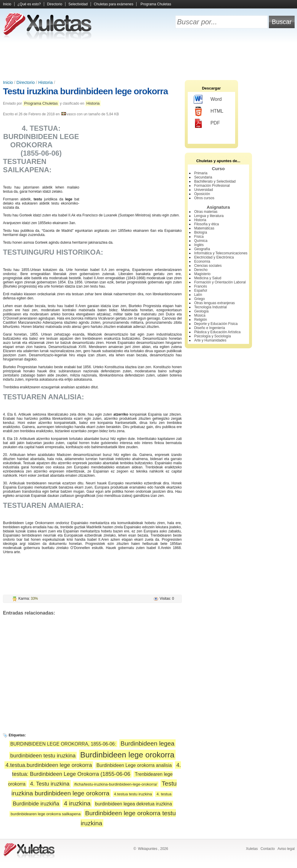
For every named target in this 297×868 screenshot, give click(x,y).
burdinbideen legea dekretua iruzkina (134, 804)
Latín (198, 295)
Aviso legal (286, 849)
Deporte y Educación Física (216, 324)
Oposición (202, 194)
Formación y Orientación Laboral (220, 282)
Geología (202, 311)
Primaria (201, 173)
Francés (201, 286)
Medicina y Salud (208, 278)
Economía (202, 261)
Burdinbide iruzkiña (36, 804)
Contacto (268, 849)
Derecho (201, 270)
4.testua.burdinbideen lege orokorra (49, 765)
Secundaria (203, 177)
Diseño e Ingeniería (210, 328)
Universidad (204, 190)
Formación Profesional (212, 186)
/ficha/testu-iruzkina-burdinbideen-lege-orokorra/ (116, 784)
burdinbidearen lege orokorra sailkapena (46, 814)
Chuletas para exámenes (114, 4)
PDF (207, 123)
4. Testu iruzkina (50, 784)
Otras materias (206, 212)
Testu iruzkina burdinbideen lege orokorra (85, 91)
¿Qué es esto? (29, 4)
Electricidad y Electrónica (214, 257)
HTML (209, 111)
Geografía (202, 249)
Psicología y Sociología (213, 336)
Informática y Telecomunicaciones (221, 253)
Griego (200, 299)
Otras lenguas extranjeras (215, 303)
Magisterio (202, 274)
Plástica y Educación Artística (217, 332)
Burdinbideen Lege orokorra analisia (134, 765)
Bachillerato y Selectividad (215, 181)
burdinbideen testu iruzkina (43, 755)
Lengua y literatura (209, 216)
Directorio (55, 4)
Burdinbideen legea (147, 743)
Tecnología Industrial (211, 307)
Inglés (199, 245)
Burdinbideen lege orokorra (127, 755)
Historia (45, 82)
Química (201, 241)
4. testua (164, 794)
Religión (201, 320)
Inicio (7, 4)
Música (200, 315)
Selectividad (78, 4)
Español (201, 291)
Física (199, 237)
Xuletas (252, 849)
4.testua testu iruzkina (133, 794)
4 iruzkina (77, 803)
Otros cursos (204, 198)
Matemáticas (204, 228)
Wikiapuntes (148, 849)
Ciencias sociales (208, 266)
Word (208, 100)
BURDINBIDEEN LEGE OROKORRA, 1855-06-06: (63, 744)
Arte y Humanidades (210, 340)
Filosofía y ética (207, 224)
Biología (201, 232)
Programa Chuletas (156, 4)
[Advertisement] (149, 59)
